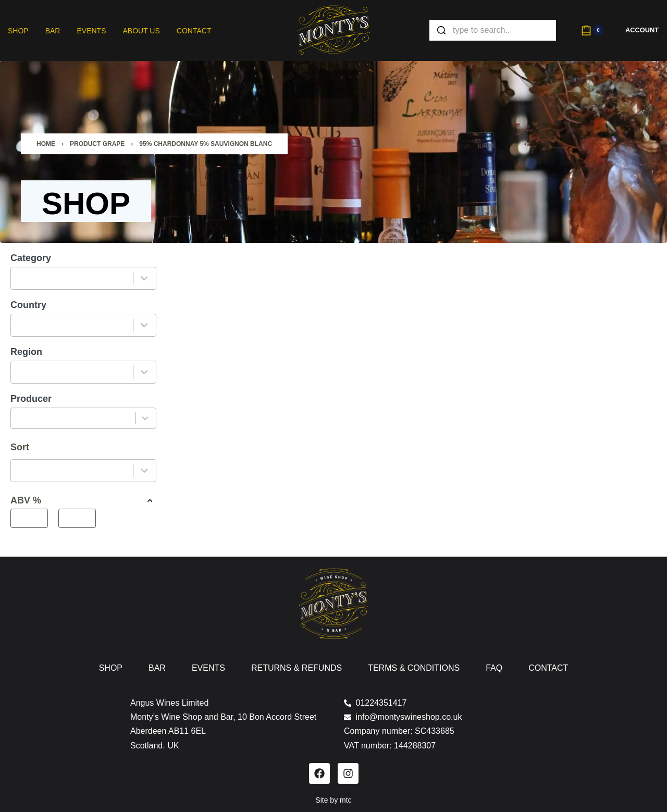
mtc (346, 800)
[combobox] (72, 278)
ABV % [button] (83, 501)
